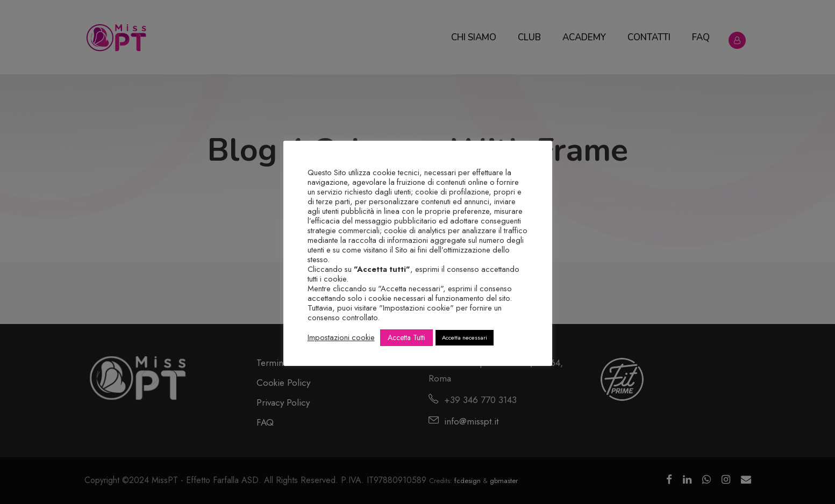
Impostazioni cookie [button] (341, 337)
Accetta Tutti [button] (406, 337)
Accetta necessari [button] (465, 337)
